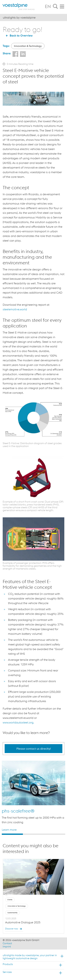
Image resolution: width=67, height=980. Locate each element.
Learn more (9, 829)
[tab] (55, 7)
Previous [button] (6, 894)
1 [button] (12, 834)
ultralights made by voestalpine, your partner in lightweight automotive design (30, 957)
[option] (33, 796)
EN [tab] (48, 6)
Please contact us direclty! (34, 749)
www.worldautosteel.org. (18, 722)
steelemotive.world (15, 309)
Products (8, 964)
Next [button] (61, 894)
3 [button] (55, 834)
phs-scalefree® (18, 811)
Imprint (7, 947)
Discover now (14, 929)
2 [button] (33, 834)
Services (7, 972)
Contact (7, 943)
